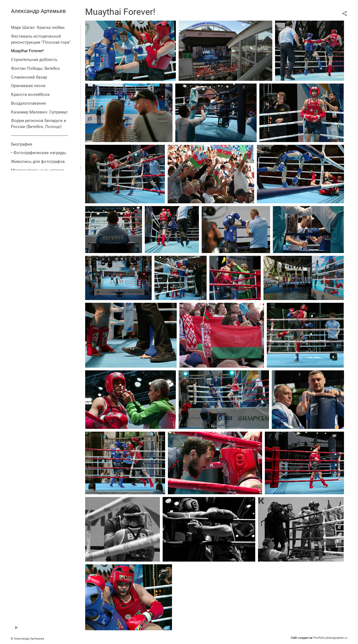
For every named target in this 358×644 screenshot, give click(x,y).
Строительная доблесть (34, 60)
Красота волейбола (30, 95)
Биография (22, 144)
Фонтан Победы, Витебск (35, 68)
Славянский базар (29, 77)
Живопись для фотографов (38, 162)
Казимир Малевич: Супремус (39, 112)
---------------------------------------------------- (40, 135)
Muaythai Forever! (27, 51)
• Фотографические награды (39, 153)
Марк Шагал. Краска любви (38, 27)
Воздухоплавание (28, 103)
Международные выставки (38, 170)
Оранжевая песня (28, 86)
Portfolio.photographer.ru (330, 638)
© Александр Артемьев (27, 639)
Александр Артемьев (38, 11)
